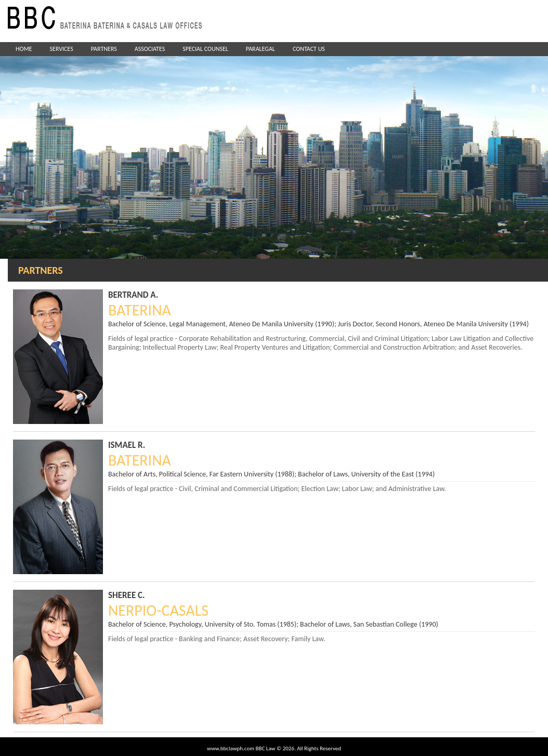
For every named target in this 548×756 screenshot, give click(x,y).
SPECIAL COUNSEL (205, 49)
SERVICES (62, 49)
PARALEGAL (260, 49)
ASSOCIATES (150, 49)
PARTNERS (104, 49)
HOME (24, 49)
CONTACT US (309, 49)
